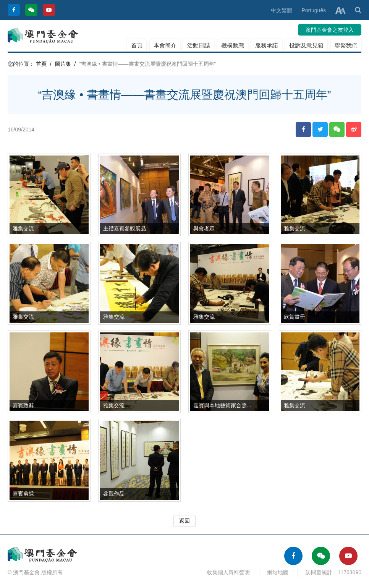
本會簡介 (165, 45)
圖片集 (63, 64)
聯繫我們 (346, 45)
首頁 (137, 45)
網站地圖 (278, 572)
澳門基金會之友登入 (330, 30)
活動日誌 (199, 45)
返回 (184, 521)
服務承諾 (267, 45)
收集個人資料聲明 (228, 572)
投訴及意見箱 (306, 45)
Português (314, 10)
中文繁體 (282, 10)
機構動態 (233, 45)
